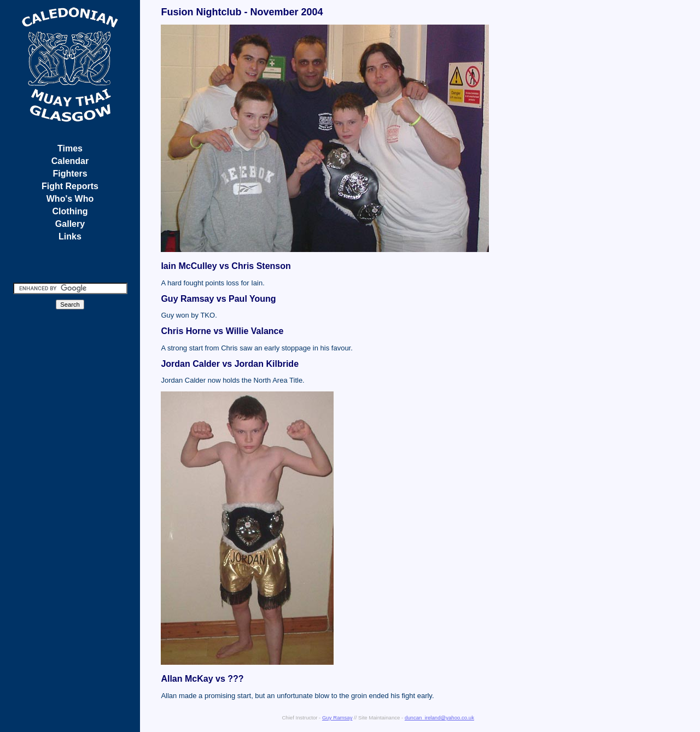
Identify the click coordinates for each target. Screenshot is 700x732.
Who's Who (70, 199)
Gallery (70, 224)
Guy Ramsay (337, 718)
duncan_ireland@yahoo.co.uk (439, 718)
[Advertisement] (658, 172)
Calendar (70, 161)
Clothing (70, 211)
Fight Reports (70, 186)
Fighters (70, 174)
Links (70, 236)
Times (70, 148)
